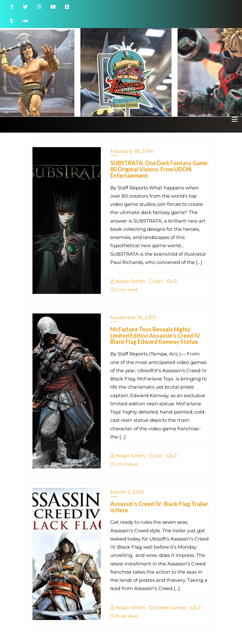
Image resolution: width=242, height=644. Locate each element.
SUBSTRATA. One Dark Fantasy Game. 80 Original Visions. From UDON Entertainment (159, 169)
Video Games (168, 608)
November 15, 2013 (133, 317)
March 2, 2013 (127, 492)
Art (156, 281)
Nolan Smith (128, 281)
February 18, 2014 (132, 151)
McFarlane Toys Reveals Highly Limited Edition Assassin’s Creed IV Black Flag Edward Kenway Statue (155, 336)
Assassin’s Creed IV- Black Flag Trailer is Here (159, 507)
